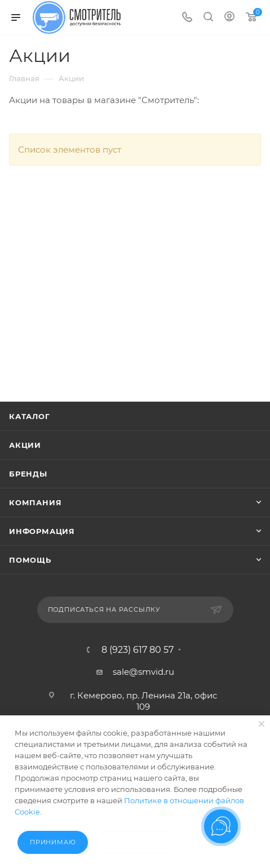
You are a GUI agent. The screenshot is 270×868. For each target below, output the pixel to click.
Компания (35, 502)
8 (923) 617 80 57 (138, 650)
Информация (42, 531)
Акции (25, 445)
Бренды (28, 474)
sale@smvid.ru (143, 672)
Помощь (30, 560)
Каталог (30, 416)
